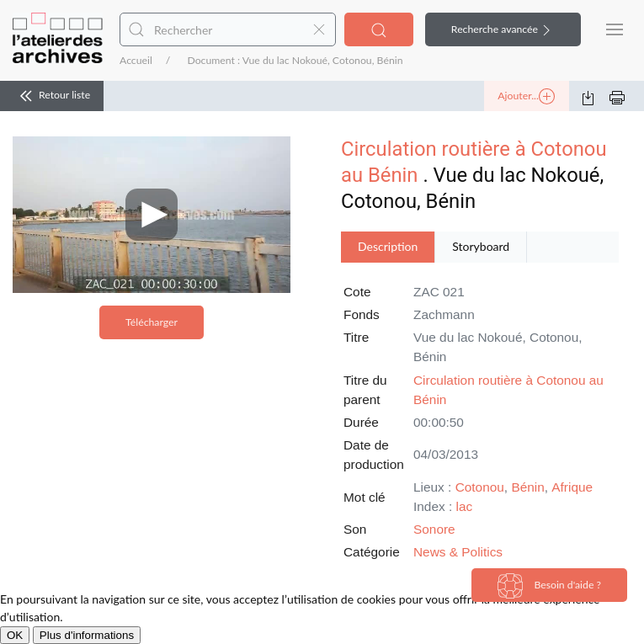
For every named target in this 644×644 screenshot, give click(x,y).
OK (15, 635)
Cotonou (480, 487)
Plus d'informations (87, 635)
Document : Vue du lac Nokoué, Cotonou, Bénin (295, 60)
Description (388, 246)
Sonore (434, 529)
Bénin (527, 487)
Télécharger (152, 322)
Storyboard (481, 246)
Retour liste (52, 96)
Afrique (572, 487)
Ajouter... (526, 97)
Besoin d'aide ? (549, 586)
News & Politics (458, 552)
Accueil (136, 60)
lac (464, 506)
